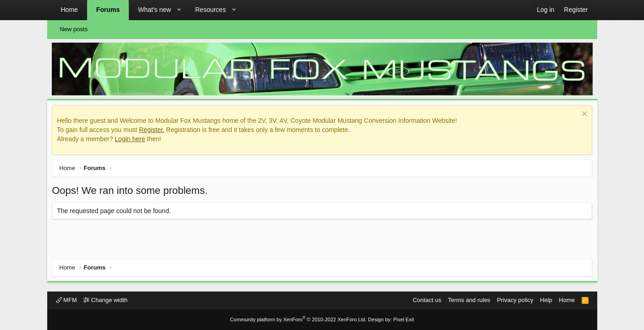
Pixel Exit (404, 319)
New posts (74, 29)
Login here (132, 141)
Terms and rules (469, 300)
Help (546, 300)
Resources (211, 10)
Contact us (427, 300)
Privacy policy (515, 300)
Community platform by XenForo (298, 319)
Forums (108, 10)
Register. (153, 132)
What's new (154, 10)
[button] (179, 10)
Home (69, 10)
